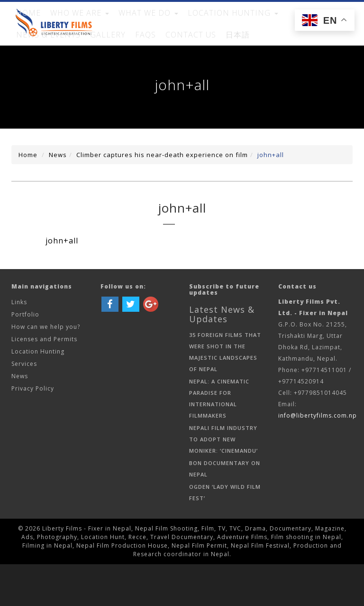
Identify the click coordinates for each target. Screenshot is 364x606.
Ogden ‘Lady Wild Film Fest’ (225, 534)
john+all (271, 196)
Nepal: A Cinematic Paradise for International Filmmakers (219, 440)
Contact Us (36, 66)
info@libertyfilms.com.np (318, 457)
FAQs (331, 23)
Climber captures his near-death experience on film (162, 196)
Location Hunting (38, 393)
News (58, 196)
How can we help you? (46, 368)
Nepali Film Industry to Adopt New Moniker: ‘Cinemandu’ (223, 481)
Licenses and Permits (44, 381)
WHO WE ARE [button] (66, 23)
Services (24, 406)
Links (19, 344)
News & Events (255, 23)
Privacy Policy (33, 430)
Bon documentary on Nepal (225, 510)
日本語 (73, 66)
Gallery (301, 23)
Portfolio (25, 356)
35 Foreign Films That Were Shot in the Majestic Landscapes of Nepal (225, 394)
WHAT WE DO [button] (121, 23)
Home (25, 23)
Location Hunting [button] (187, 23)
